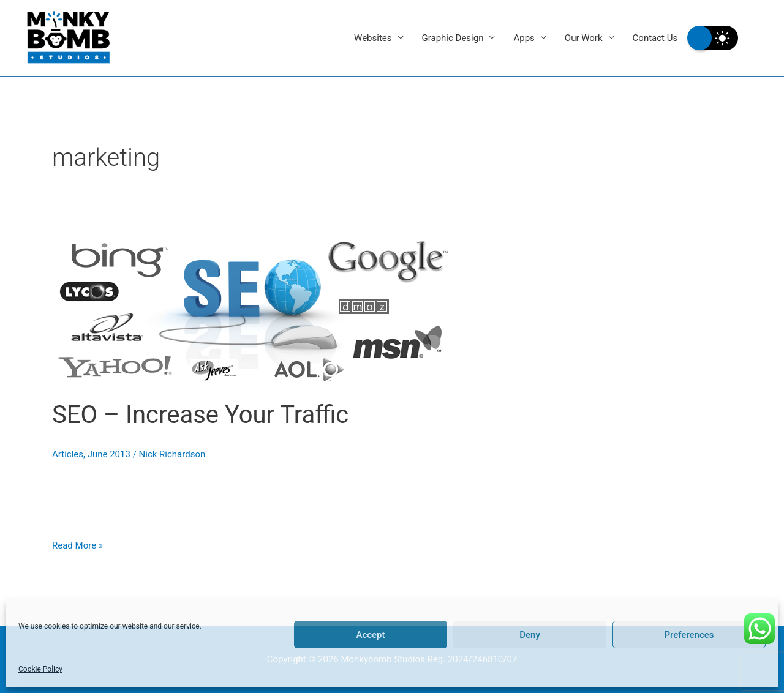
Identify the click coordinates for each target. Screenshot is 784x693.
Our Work (584, 38)
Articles (68, 454)
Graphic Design (453, 38)
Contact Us (655, 38)
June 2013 (109, 454)
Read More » (77, 544)
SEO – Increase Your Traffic (200, 415)
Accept (370, 635)
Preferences (689, 635)
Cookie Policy (40, 669)
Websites (373, 38)
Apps (524, 38)
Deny (530, 635)
